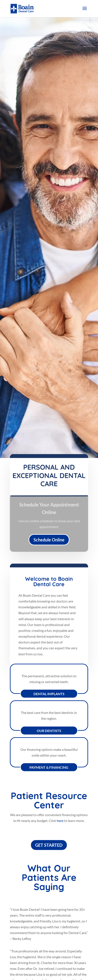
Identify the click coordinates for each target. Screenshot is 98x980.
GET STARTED (49, 845)
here (60, 821)
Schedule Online (49, 540)
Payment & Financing (49, 767)
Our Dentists (49, 730)
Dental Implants (49, 694)
